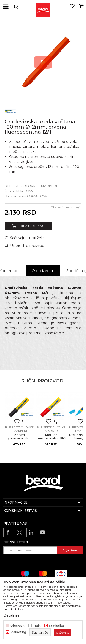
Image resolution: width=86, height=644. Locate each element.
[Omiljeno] (71, 12)
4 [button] (49, 100)
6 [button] (72, 100)
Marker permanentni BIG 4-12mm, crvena (51, 438)
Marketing (18, 632)
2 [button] (26, 100)
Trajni (37, 626)
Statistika (56, 626)
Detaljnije (12, 615)
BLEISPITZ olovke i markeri (31, 186)
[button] (16, 7)
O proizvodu (43, 271)
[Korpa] (81, 12)
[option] (43, 62)
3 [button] (37, 100)
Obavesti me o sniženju (66, 207)
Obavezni (18, 626)
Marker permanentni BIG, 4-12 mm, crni (19, 440)
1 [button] (14, 100)
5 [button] (60, 100)
